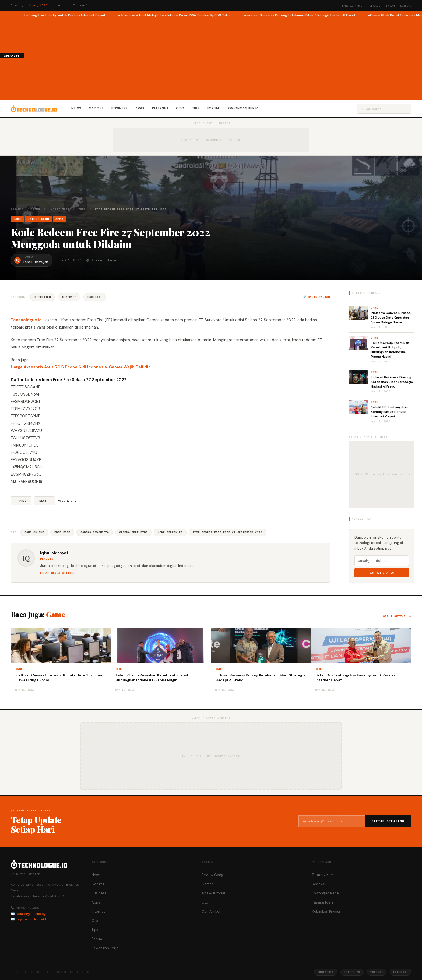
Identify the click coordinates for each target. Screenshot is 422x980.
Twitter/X (352, 972)
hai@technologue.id (31, 919)
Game (36, 209)
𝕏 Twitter (42, 297)
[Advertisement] (223, 58)
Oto (180, 108)
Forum (213, 108)
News (76, 108)
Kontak (406, 6)
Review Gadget (214, 875)
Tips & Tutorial (213, 893)
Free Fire (62, 532)
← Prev (21, 501)
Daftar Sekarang (388, 821)
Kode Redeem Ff (170, 532)
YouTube (377, 972)
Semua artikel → (397, 616)
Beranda (17, 209)
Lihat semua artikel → (59, 573)
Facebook (95, 297)
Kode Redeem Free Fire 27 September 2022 (228, 532)
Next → (45, 501)
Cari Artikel (211, 911)
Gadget (96, 108)
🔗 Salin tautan (316, 297)
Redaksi (374, 6)
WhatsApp (69, 297)
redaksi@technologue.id (34, 914)
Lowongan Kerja (243, 108)
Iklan (390, 6)
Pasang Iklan (322, 902)
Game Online (34, 532)
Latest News (59, 209)
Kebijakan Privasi (326, 911)
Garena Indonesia (95, 532)
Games (208, 884)
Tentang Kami (351, 6)
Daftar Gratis (382, 573)
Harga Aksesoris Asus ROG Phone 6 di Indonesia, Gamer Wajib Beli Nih (81, 367)
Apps (140, 108)
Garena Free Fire (133, 532)
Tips (196, 108)
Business (120, 108)
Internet (160, 108)
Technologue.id (26, 320)
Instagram (325, 972)
